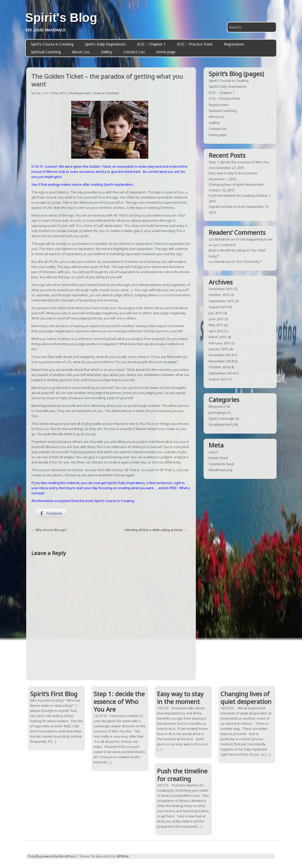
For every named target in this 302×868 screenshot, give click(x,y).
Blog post (216, 406)
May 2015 (216, 325)
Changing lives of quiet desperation (236, 184)
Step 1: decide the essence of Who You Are (119, 701)
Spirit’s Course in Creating (52, 44)
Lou (38, 93)
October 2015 (219, 295)
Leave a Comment (106, 93)
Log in (213, 452)
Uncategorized (79, 93)
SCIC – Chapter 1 (151, 44)
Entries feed (218, 458)
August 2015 (218, 307)
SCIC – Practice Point (195, 44)
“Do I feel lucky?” (249, 262)
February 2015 (220, 343)
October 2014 (219, 367)
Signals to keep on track (227, 207)
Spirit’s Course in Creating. (114, 501)
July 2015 (215, 313)
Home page (166, 52)
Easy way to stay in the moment (233, 173)
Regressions (234, 44)
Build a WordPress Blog (227, 250)
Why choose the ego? (51, 530)
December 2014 (221, 355)
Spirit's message (222, 418)
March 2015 (217, 337)
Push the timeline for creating (232, 195)
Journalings (217, 413)
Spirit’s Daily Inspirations (105, 44)
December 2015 (221, 289)
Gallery (107, 52)
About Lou (81, 52)
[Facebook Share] (51, 513)
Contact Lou (134, 52)
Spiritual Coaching (46, 52)
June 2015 (216, 319)
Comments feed (221, 464)
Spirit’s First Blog (54, 694)
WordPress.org (221, 470)
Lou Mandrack (219, 239)
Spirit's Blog (61, 18)
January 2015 (218, 349)
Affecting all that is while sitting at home (154, 530)
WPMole (123, 856)
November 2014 (221, 361)
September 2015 (221, 301)
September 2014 (221, 373)
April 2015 (216, 331)
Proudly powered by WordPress (52, 856)
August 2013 (218, 379)
